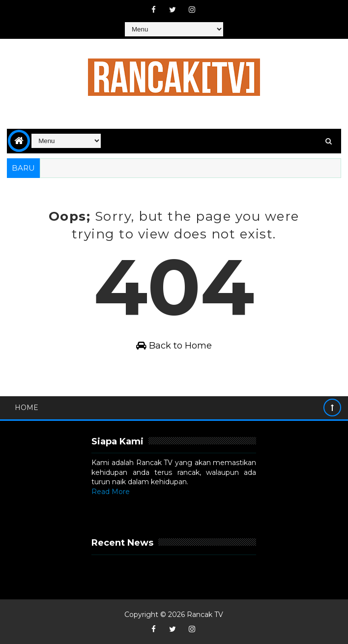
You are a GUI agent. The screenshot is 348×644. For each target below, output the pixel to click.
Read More (111, 492)
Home (27, 408)
